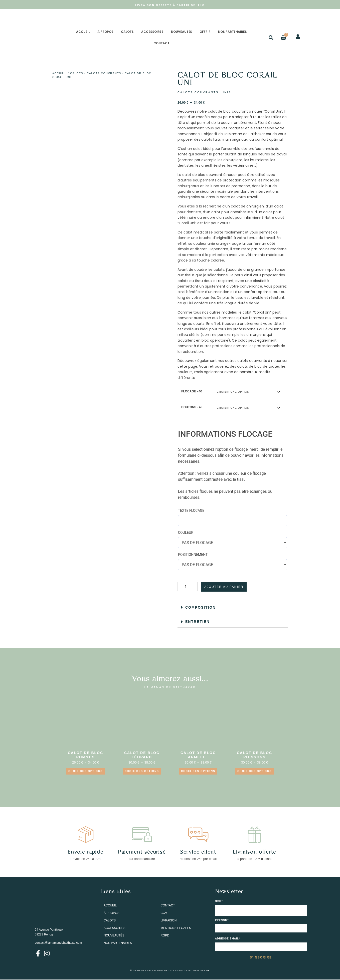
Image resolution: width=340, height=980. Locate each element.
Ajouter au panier (224, 587)
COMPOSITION (201, 608)
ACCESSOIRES (152, 32)
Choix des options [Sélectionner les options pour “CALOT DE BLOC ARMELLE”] (198, 771)
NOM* (219, 901)
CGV (164, 913)
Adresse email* (228, 939)
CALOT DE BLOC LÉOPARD (142, 755)
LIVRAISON (168, 921)
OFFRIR (205, 32)
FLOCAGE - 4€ (192, 391)
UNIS (226, 92)
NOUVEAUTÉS (182, 32)
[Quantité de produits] (188, 587)
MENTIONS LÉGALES (176, 928)
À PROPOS (105, 32)
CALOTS (127, 32)
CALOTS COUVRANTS (104, 73)
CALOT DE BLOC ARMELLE (198, 755)
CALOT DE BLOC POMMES (86, 755)
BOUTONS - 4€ (192, 407)
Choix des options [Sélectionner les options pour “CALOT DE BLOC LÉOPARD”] (142, 771)
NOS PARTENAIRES (232, 32)
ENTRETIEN (197, 622)
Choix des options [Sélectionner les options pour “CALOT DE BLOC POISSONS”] (254, 771)
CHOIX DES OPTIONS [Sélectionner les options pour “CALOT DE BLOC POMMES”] (86, 771)
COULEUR (186, 533)
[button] (271, 38)
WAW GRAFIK (201, 971)
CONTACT (161, 43)
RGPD (165, 936)
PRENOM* (222, 921)
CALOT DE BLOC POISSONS (254, 755)
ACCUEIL (83, 32)
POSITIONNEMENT (193, 555)
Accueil (59, 73)
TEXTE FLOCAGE (191, 511)
